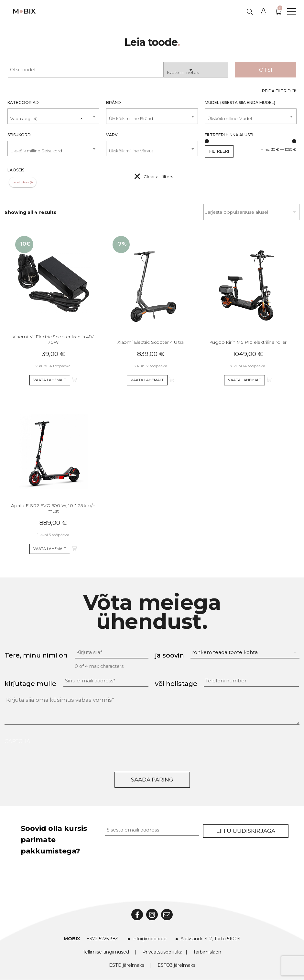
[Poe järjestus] (251, 212)
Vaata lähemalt (50, 380)
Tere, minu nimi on (36, 655)
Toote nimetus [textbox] (183, 72)
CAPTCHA (17, 741)
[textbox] (152, 119)
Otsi (266, 70)
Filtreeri (219, 151)
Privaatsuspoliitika (162, 952)
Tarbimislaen (207, 952)
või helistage (176, 684)
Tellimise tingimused (106, 952)
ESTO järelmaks (127, 965)
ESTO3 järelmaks (176, 965)
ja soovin (169, 655)
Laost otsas (20, 182)
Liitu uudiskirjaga (246, 831)
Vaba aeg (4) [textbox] (47, 116)
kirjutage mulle (30, 684)
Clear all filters (158, 177)
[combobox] (196, 70)
